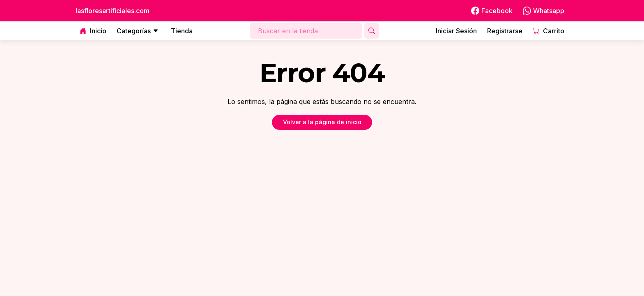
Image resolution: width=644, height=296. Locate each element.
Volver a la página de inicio (322, 122)
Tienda (182, 31)
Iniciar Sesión (456, 31)
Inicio (93, 31)
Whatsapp (544, 11)
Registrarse (505, 31)
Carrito (549, 31)
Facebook (492, 11)
